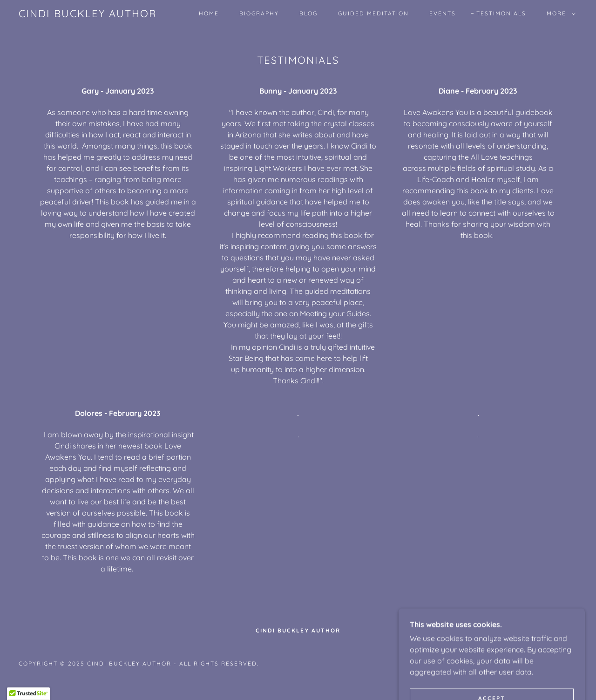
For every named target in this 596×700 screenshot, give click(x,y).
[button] (559, 14)
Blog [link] (308, 13)
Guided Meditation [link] (373, 13)
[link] (88, 14)
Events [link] (443, 13)
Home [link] (209, 13)
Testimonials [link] (501, 13)
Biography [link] (259, 13)
